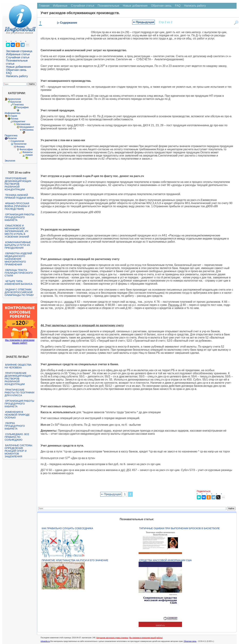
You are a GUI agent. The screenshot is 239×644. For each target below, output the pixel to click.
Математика (23, 124)
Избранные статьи (18, 54)
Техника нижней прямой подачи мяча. (20, 196)
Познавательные (108, 6)
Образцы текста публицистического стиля (19, 273)
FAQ (9, 73)
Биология (16, 102)
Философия (26, 149)
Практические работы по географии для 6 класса (20, 393)
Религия (12, 138)
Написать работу (17, 76)
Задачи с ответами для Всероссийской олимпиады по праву (19, 292)
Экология (10, 161)
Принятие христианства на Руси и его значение (75, 560)
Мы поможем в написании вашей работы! (146, 638)
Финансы (28, 152)
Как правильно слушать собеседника (67, 528)
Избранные (60, 6)
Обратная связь (16, 70)
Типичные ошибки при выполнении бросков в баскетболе (179, 528)
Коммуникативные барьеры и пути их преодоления (18, 245)
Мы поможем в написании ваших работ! (20, 341)
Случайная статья (18, 57)
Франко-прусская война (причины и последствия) (17, 206)
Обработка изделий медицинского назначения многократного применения (18, 259)
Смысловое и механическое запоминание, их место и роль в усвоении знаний (17, 231)
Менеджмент (27, 127)
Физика (21, 147)
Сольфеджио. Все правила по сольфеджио (17, 437)
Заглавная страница (19, 51)
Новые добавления (18, 67)
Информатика (13, 113)
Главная (44, 6)
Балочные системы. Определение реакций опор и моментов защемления (19, 451)
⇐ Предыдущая (144, 22)
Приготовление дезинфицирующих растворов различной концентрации (18, 184)
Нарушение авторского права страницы (112, 638)
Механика (28, 130)
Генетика (19, 105)
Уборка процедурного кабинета (15, 426)
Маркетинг (19, 121)
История (12, 116)
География (23, 107)
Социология (17, 141)
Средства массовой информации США (165, 560)
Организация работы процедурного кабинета (19, 217)
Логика (14, 119)
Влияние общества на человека (18, 366)
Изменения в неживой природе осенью (17, 415)
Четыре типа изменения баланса (18, 283)
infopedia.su (45, 641)
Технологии (20, 144)
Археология (14, 99)
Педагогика (11, 135)
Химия (29, 155)
